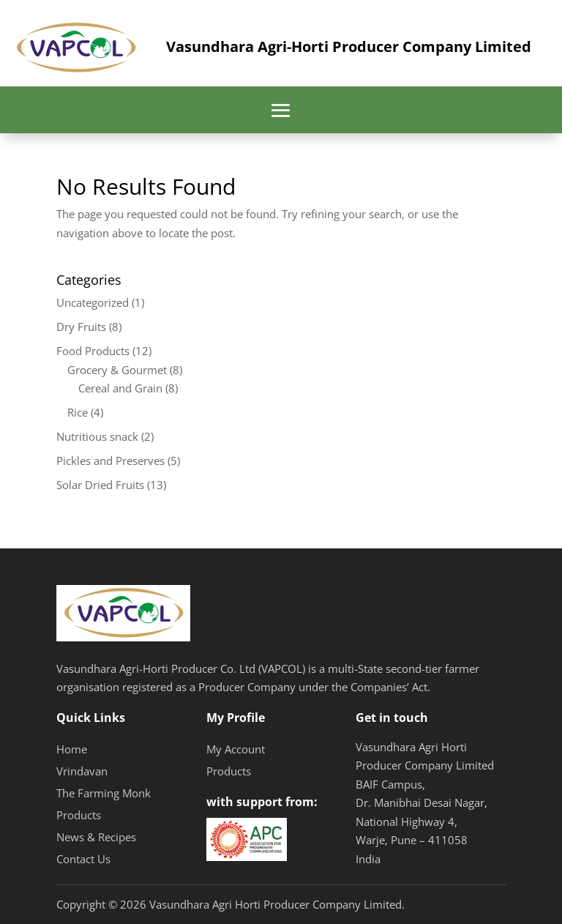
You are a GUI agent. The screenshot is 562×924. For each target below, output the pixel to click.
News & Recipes (96, 837)
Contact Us (83, 859)
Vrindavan (82, 771)
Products (79, 815)
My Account (236, 749)
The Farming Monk (104, 793)
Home (72, 749)
